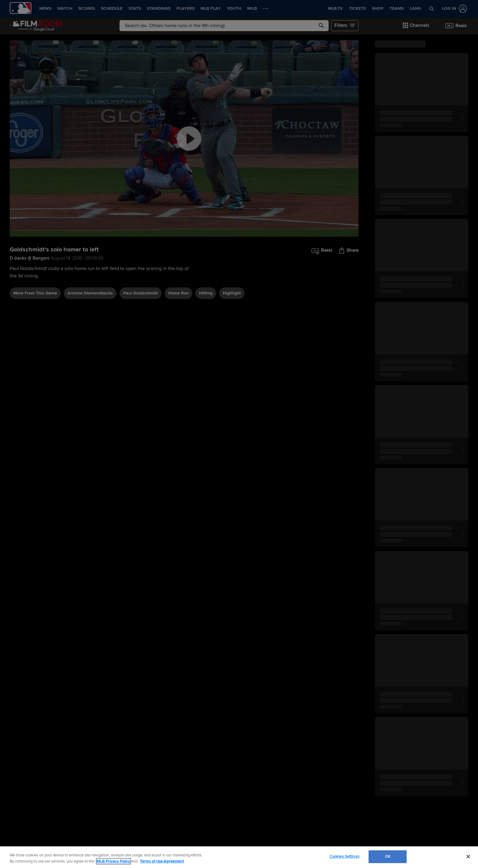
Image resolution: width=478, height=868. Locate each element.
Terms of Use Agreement (162, 861)
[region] (239, 857)
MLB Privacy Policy (113, 861)
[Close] (468, 856)
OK (388, 856)
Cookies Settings (344, 856)
